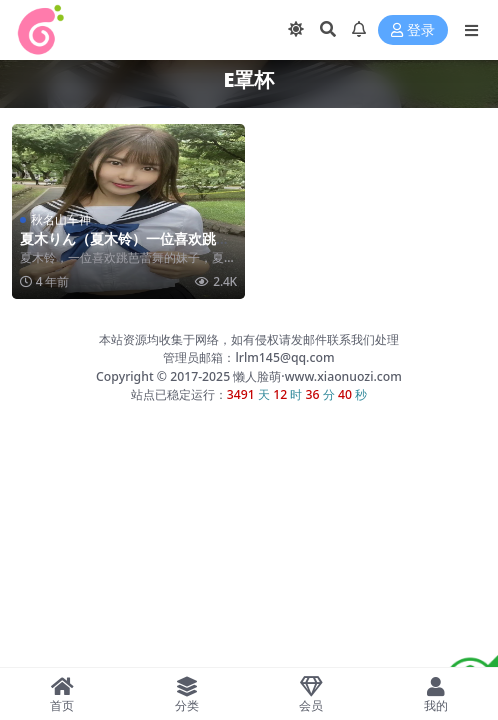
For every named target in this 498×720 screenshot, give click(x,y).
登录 (413, 30)
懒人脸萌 (255, 376)
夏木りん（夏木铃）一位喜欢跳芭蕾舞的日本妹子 (125, 247)
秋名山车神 (61, 219)
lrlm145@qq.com (284, 357)
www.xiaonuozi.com (343, 376)
